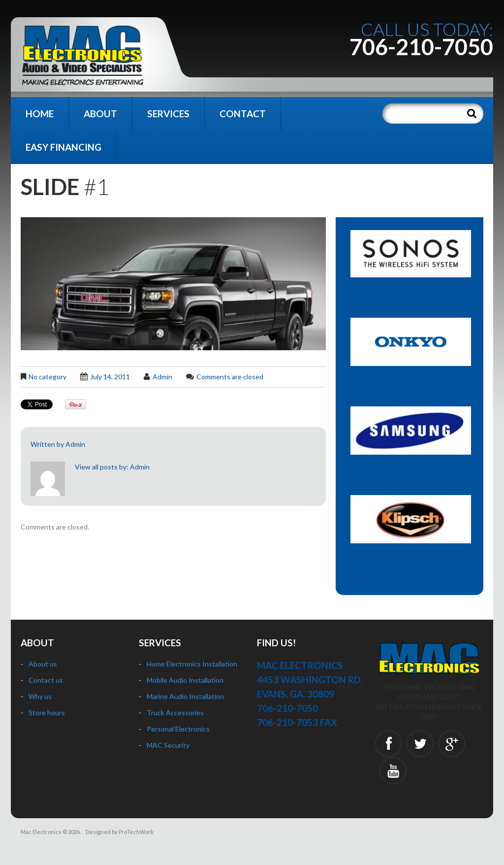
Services (168, 114)
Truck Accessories (175, 713)
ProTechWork (136, 832)
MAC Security (168, 745)
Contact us (46, 680)
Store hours (47, 713)
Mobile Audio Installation (185, 680)
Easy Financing (63, 147)
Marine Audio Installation (185, 696)
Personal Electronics (178, 729)
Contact (243, 114)
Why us (40, 696)
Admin (162, 377)
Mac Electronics (41, 832)
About (100, 114)
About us (43, 664)
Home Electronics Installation (192, 664)
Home (40, 114)
